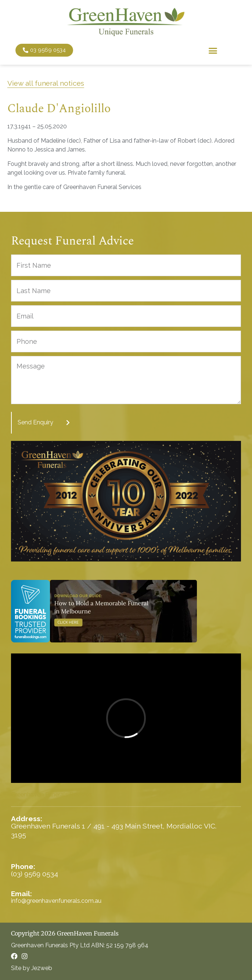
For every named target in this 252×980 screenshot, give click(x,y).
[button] (213, 50)
